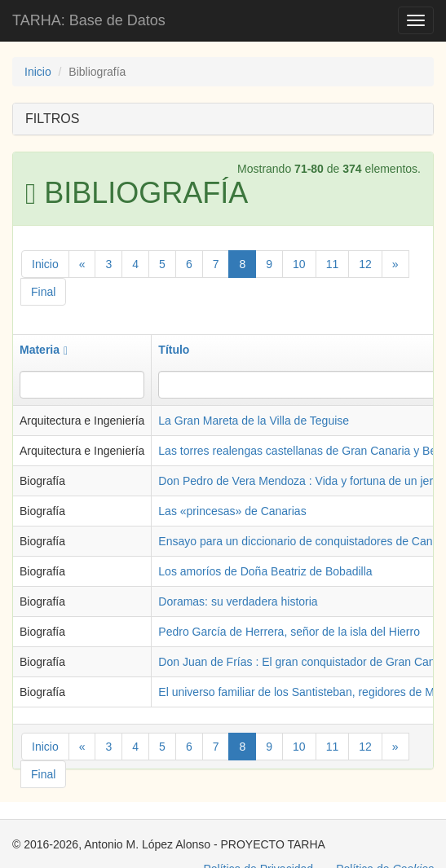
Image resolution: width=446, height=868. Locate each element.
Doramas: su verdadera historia (238, 601)
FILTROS (52, 119)
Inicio (38, 72)
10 (299, 264)
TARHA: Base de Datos (89, 20)
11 (333, 264)
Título (174, 350)
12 (365, 264)
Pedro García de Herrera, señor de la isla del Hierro (289, 632)
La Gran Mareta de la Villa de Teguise (254, 421)
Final (43, 292)
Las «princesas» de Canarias (232, 511)
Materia (44, 350)
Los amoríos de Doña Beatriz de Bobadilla (265, 571)
